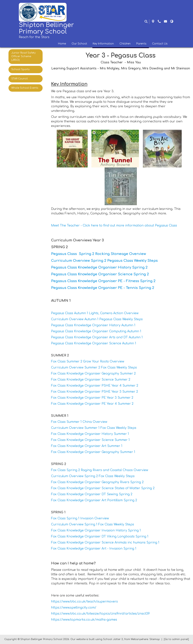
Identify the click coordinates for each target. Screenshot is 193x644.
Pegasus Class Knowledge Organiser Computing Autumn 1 (96, 331)
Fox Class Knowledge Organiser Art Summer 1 (87, 446)
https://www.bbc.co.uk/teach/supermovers (84, 602)
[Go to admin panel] (176, 639)
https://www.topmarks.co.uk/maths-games (84, 620)
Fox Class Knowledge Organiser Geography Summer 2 (93, 374)
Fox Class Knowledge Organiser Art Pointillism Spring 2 (94, 500)
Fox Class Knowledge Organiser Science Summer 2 (91, 380)
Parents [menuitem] (141, 44)
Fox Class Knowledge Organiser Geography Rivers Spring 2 (97, 482)
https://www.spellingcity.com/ (74, 608)
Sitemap (155, 639)
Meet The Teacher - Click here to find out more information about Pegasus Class (114, 226)
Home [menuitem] (62, 44)
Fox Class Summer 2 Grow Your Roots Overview (88, 362)
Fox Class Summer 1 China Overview (79, 422)
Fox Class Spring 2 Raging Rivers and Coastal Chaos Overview (100, 470)
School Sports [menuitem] (20, 69)
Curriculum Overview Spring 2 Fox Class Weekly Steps (93, 476)
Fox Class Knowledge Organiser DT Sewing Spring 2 (92, 494)
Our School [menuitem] (79, 44)
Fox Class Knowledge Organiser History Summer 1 (90, 434)
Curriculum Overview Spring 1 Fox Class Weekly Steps (93, 524)
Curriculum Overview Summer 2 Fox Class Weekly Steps (94, 368)
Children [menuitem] (125, 44)
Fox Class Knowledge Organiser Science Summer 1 (90, 440)
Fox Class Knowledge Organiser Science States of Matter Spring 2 (103, 488)
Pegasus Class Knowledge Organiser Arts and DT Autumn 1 (97, 337)
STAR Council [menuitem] (20, 79)
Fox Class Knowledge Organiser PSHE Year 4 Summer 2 (95, 386)
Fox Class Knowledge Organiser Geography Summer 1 (93, 452)
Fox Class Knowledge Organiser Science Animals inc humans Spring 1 (105, 543)
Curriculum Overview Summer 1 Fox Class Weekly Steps (94, 428)
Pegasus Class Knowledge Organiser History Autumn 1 (93, 325)
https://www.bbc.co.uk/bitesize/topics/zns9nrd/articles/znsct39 (100, 614)
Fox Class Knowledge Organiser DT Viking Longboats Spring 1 (100, 537)
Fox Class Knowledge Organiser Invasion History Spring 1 (96, 530)
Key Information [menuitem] (103, 44)
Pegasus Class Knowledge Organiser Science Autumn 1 (94, 343)
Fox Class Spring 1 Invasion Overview (80, 518)
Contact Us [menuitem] (160, 44)
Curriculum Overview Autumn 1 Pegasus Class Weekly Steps (97, 319)
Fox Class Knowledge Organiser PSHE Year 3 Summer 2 (95, 392)
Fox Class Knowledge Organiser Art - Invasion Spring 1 (94, 549)
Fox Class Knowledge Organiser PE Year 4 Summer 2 (92, 404)
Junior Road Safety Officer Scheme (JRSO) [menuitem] (23, 56)
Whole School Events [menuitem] (25, 88)
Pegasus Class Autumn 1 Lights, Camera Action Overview (95, 313)
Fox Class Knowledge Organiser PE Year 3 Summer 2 (92, 398)
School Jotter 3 (113, 639)
